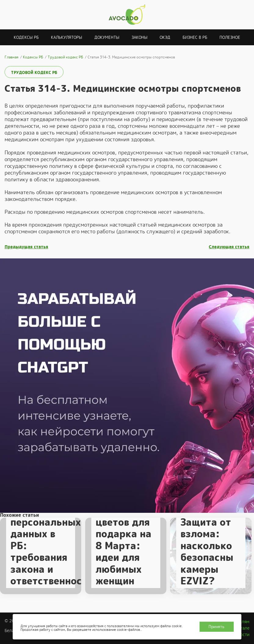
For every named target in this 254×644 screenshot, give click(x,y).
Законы (140, 37)
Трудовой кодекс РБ (34, 73)
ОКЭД (165, 37)
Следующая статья (229, 247)
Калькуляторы (67, 37)
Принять (216, 627)
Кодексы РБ (26, 37)
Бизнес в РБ (195, 37)
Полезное (230, 37)
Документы (107, 37)
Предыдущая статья (26, 247)
